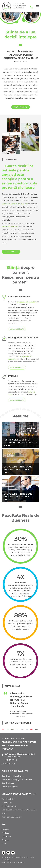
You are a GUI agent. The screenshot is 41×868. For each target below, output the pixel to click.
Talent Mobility (8, 799)
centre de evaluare (10, 227)
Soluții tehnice (8, 783)
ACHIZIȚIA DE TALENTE (15, 771)
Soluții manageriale (10, 787)
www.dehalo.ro (19, 862)
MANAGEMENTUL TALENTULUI (19, 794)
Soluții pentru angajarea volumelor (17, 780)
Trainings (6, 829)
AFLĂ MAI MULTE (21, 107)
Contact (5, 840)
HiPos (4, 813)
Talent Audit (7, 803)
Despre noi (6, 837)
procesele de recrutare (27, 302)
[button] (17, 717)
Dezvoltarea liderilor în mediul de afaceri (19, 810)
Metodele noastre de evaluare (15, 204)
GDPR (4, 844)
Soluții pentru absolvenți (12, 776)
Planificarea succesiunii (12, 817)
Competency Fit (9, 806)
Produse (5, 833)
